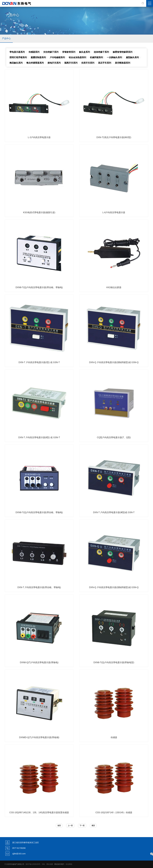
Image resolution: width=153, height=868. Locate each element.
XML (43, 864)
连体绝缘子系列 (101, 52)
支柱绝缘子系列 (51, 52)
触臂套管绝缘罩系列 (123, 52)
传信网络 (69, 864)
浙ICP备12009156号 (33, 864)
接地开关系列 (54, 63)
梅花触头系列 (16, 63)
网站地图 (50, 864)
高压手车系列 (105, 63)
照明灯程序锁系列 (18, 57)
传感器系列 (34, 52)
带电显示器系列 (17, 52)
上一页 (70, 826)
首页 (59, 826)
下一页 (82, 826)
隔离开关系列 (71, 63)
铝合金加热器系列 (77, 57)
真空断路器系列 (123, 63)
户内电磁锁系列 (57, 57)
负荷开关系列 (88, 63)
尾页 (93, 826)
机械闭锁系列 (96, 57)
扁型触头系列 (132, 57)
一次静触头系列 (114, 57)
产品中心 (6, 38)
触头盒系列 (85, 52)
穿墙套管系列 (69, 52)
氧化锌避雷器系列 (35, 63)
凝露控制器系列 (38, 57)
